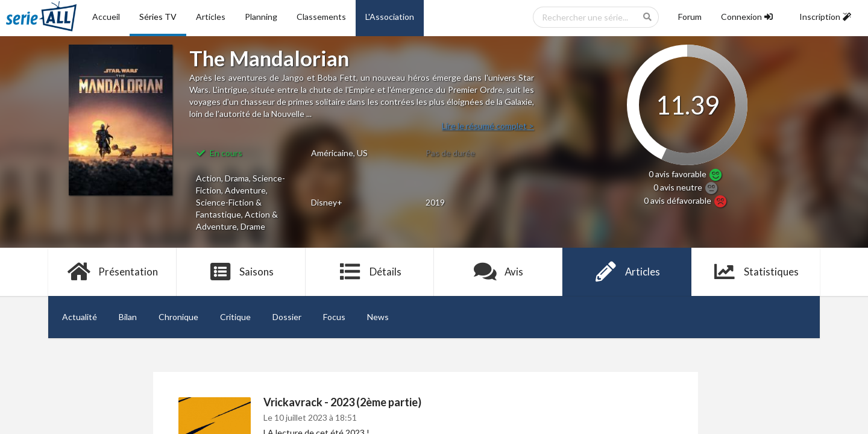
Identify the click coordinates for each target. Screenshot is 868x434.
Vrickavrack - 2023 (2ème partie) (342, 402)
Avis (498, 272)
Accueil (106, 17)
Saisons (241, 272)
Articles (211, 17)
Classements (321, 17)
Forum (690, 17)
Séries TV (158, 17)
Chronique (178, 317)
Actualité (80, 317)
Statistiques (756, 272)
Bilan (128, 317)
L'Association (390, 17)
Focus (334, 317)
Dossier (287, 317)
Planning (261, 17)
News (378, 317)
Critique (235, 317)
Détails (370, 272)
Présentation (112, 272)
